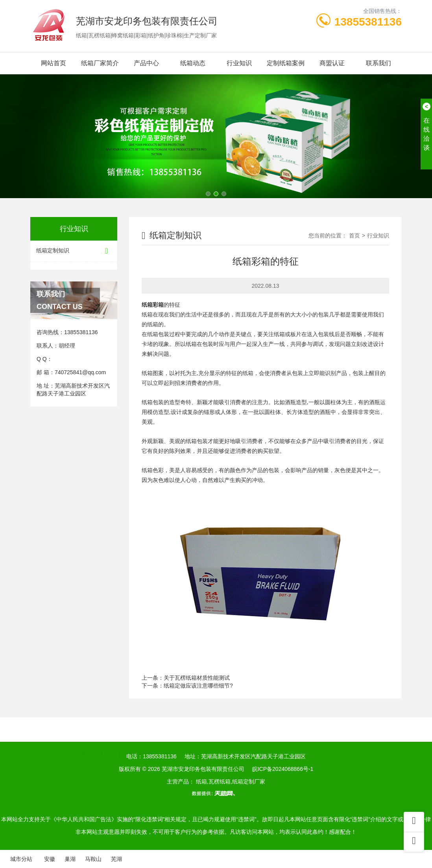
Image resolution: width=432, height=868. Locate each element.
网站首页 (54, 63)
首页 (354, 235)
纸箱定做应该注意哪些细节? (198, 686)
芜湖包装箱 (177, 742)
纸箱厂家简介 (100, 63)
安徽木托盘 (139, 742)
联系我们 (378, 63)
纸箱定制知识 (74, 251)
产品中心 (146, 63)
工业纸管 (76, 742)
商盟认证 (332, 63)
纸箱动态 (193, 63)
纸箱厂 (106, 742)
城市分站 (21, 859)
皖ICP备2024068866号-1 (283, 769)
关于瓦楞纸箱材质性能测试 (197, 678)
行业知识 (239, 63)
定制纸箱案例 (286, 63)
